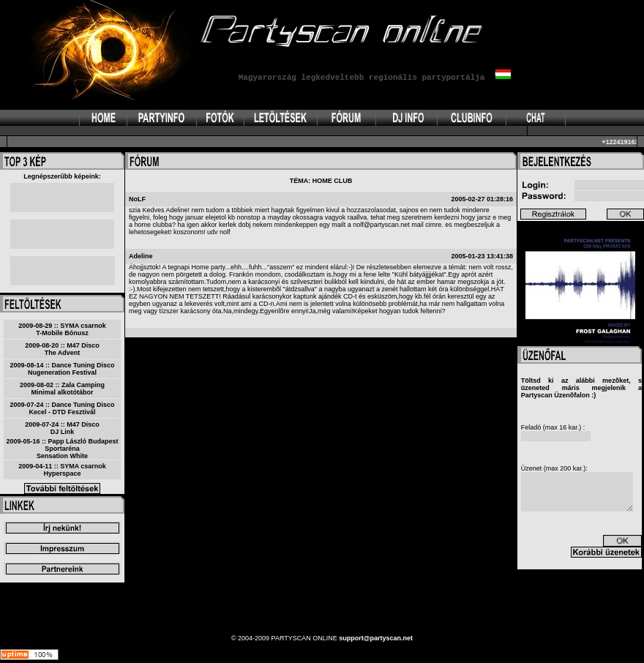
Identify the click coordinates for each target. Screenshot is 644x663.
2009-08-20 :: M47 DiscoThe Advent (62, 349)
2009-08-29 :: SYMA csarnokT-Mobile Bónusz (62, 329)
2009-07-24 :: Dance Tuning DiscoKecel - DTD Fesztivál (63, 408)
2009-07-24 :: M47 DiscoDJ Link (62, 428)
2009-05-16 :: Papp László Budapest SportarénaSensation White (62, 449)
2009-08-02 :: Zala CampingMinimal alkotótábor (62, 389)
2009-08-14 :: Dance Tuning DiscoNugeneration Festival (63, 369)
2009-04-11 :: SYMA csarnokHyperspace (62, 470)
